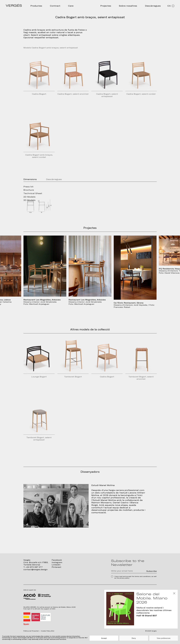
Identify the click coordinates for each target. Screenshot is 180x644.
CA (171, 6)
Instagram (57, 562)
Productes (36, 6)
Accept (104, 638)
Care (71, 6)
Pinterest (56, 567)
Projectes (106, 6)
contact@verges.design (35, 570)
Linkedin (56, 565)
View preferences (164, 638)
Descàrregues (153, 6)
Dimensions (30, 179)
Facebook (57, 560)
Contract (55, 6)
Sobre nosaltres (128, 6)
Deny (134, 638)
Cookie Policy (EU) (48, 631)
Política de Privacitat (31, 631)
